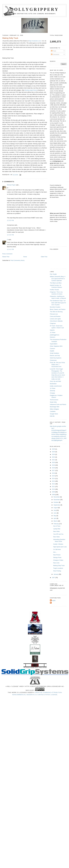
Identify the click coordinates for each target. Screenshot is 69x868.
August (56, 508)
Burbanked (53, 384)
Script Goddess (55, 353)
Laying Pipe (57, 529)
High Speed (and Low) (60, 547)
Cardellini (53, 411)
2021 (54, 460)
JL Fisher (53, 332)
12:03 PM (10, 220)
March (56, 521)
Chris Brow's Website (56, 321)
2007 (54, 578)
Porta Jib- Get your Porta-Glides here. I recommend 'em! (58, 365)
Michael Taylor (11, 185)
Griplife (52, 351)
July (55, 510)
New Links (56, 563)
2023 (54, 457)
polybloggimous (55, 335)
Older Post (44, 257)
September (57, 505)
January (56, 574)
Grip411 (52, 330)
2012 (54, 484)
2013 (54, 481)
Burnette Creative (55, 307)
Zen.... (55, 552)
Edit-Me (52, 416)
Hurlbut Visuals (54, 290)
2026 (54, 449)
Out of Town (57, 526)
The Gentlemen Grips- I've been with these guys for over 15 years (58, 303)
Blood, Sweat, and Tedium (58, 309)
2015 (54, 476)
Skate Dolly (53, 402)
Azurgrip (53, 600)
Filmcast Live (54, 314)
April (55, 518)
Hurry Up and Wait (55, 381)
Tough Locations (58, 568)
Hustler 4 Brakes (58, 544)
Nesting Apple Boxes (31, 90)
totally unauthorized (56, 386)
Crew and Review (55, 316)
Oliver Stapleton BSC (56, 346)
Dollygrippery (35, 9)
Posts (54, 51)
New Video (56, 531)
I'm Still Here (57, 549)
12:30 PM (10, 235)
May (55, 516)
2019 (54, 465)
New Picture (57, 555)
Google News (54, 414)
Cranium (52, 349)
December (57, 497)
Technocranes (54, 400)
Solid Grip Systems (56, 358)
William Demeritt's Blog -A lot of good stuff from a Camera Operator (58, 279)
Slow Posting (57, 571)
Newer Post (6, 257)
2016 (54, 473)
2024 (54, 454)
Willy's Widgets (54, 409)
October (56, 502)
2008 (54, 495)
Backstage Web (55, 407)
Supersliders (54, 344)
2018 (54, 468)
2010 (54, 489)
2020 (54, 462)
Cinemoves (53, 360)
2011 (54, 487)
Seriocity (53, 391)
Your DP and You (58, 534)
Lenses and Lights (55, 319)
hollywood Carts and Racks (58, 404)
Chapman (53, 323)
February (56, 524)
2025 (54, 452)
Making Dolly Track (59, 566)
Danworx (53, 337)
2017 (54, 470)
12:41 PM (10, 249)
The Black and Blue (56, 283)
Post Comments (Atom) (18, 260)
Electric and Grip (55, 356)
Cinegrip (52, 393)
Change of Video (58, 560)
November (57, 500)
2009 (54, 492)
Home (25, 257)
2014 (54, 478)
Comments (55, 54)
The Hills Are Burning (56, 312)
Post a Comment (7, 254)
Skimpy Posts (57, 557)
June (55, 513)
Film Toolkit (53, 274)
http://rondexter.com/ (35, 41)
